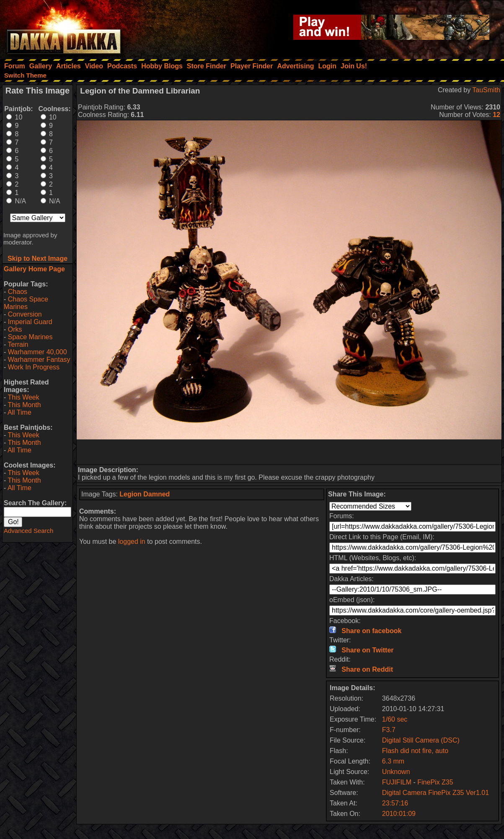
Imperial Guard (30, 322)
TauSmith (486, 90)
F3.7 (389, 730)
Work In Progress (34, 367)
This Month (24, 405)
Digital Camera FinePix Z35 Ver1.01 (436, 793)
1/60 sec (395, 719)
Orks (15, 329)
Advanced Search (28, 531)
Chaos (18, 292)
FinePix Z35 (435, 782)
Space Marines (30, 337)
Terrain (18, 344)
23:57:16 (395, 803)
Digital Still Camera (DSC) (421, 740)
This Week (23, 397)
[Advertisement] (289, 452)
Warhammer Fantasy (39, 360)
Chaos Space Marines (26, 303)
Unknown (396, 772)
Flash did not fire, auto (415, 751)
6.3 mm (393, 761)
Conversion (25, 314)
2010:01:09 (399, 814)
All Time (19, 412)
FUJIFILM (397, 782)
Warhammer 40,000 (37, 352)
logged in (132, 542)
